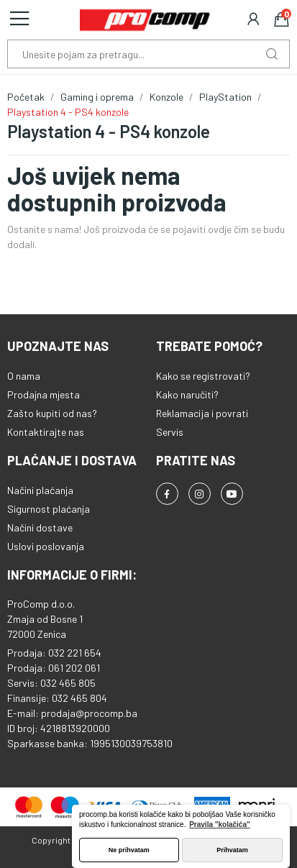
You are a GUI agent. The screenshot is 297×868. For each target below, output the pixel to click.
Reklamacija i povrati (202, 413)
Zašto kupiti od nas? (52, 413)
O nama (24, 376)
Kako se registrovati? (203, 376)
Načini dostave (40, 527)
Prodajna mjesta (44, 394)
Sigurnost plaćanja (49, 509)
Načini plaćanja (40, 490)
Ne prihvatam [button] (129, 850)
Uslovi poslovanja (46, 546)
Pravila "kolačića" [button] (220, 824)
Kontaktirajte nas (46, 432)
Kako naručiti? (187, 394)
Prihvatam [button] (232, 850)
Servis (170, 432)
